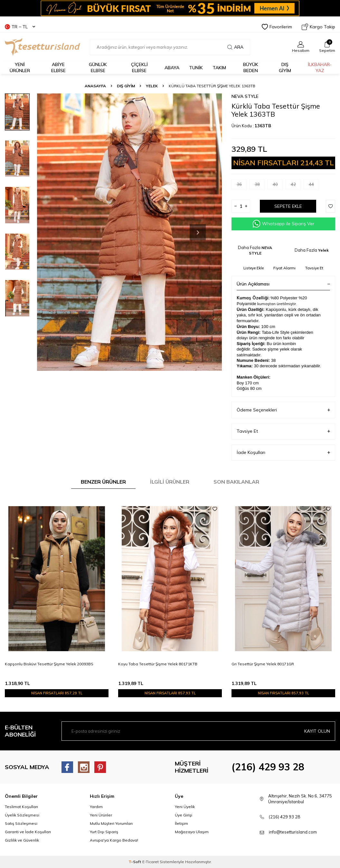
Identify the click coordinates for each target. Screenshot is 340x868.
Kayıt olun (317, 731)
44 (314, 186)
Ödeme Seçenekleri (283, 410)
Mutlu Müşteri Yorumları (111, 823)
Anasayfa (95, 86)
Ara (235, 47)
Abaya (172, 68)
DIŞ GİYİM (285, 68)
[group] (129, 232)
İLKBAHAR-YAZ (320, 68)
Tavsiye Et (314, 268)
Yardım (96, 807)
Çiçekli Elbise (139, 68)
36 (242, 186)
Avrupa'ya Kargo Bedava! (114, 840)
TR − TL (20, 27)
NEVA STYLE (245, 96)
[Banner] (170, 8)
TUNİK (196, 68)
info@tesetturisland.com (293, 832)
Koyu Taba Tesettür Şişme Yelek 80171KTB (158, 664)
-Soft (135, 862)
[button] (198, 232)
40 (278, 186)
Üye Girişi (184, 815)
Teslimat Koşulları (21, 807)
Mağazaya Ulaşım (192, 832)
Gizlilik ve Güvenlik (22, 840)
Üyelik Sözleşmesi (22, 815)
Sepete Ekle (288, 206)
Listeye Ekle (254, 268)
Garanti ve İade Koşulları (28, 832)
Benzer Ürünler (103, 482)
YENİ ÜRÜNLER (20, 68)
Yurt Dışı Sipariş (104, 832)
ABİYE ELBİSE (58, 68)
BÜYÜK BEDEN (251, 68)
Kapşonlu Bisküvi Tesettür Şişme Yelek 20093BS (49, 664)
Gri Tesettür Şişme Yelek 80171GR (263, 664)
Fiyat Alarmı (284, 268)
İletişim (181, 823)
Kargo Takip (318, 27)
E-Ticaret (151, 862)
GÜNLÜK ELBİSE (98, 68)
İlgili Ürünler (170, 482)
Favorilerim (277, 27)
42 (296, 186)
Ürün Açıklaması (283, 284)
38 (260, 186)
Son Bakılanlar (236, 482)
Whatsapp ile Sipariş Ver (283, 224)
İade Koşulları (283, 453)
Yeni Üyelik (185, 807)
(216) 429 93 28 (268, 767)
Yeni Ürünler (101, 815)
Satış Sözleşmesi (21, 823)
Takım (219, 68)
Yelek (152, 86)
